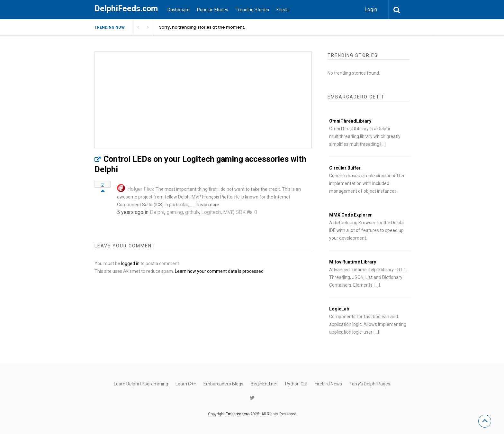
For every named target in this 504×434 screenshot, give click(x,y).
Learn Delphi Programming (141, 384)
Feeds (283, 10)
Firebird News (328, 384)
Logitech (211, 212)
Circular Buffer (345, 168)
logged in (130, 263)
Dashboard (179, 10)
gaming (175, 212)
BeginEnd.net (264, 384)
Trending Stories (252, 10)
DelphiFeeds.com (126, 9)
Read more (208, 205)
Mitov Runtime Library (353, 262)
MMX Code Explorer (351, 215)
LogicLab (339, 309)
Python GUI (296, 384)
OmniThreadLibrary (350, 121)
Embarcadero (238, 414)
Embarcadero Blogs (223, 384)
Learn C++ (186, 384)
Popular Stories (213, 10)
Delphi (157, 212)
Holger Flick (141, 189)
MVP (228, 212)
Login (371, 9)
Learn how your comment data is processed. (220, 271)
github (192, 212)
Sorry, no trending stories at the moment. (202, 27)
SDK (241, 212)
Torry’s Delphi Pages (370, 384)
